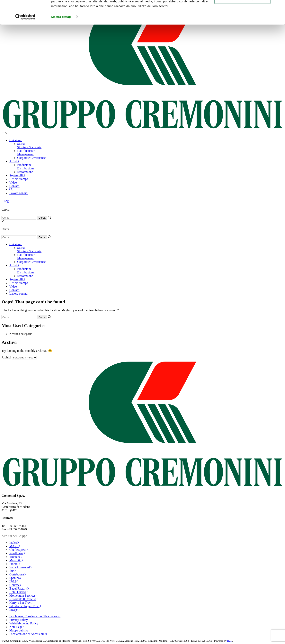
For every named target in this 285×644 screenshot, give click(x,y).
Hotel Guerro (19, 592)
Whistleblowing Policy (24, 623)
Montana (16, 557)
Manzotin (16, 560)
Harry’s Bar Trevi (21, 603)
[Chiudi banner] (279, 6)
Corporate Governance (31, 158)
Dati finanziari (26, 151)
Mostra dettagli (62, 39)
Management (25, 154)
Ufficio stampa (19, 179)
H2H (230, 641)
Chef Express (19, 550)
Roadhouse (17, 553)
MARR (15, 546)
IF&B (14, 581)
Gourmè (15, 585)
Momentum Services (23, 596)
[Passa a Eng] (6, 201)
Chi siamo (16, 140)
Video (13, 182)
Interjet (15, 610)
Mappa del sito (19, 630)
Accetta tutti (242, 10)
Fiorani (15, 564)
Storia (21, 144)
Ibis (13, 571)
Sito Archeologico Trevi (25, 606)
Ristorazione (25, 172)
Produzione (24, 165)
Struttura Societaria (29, 147)
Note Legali (17, 627)
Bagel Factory (19, 588)
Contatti (14, 186)
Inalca (14, 543)
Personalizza (242, 21)
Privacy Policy (19, 620)
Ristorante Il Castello (24, 599)
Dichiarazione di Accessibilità (28, 634)
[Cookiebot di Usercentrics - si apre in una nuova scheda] (25, 39)
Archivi (6, 357)
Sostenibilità (17, 175)
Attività (14, 161)
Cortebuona (18, 574)
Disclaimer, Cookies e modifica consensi (35, 616)
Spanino (15, 578)
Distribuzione (26, 168)
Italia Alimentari (21, 567)
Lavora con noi (19, 193)
